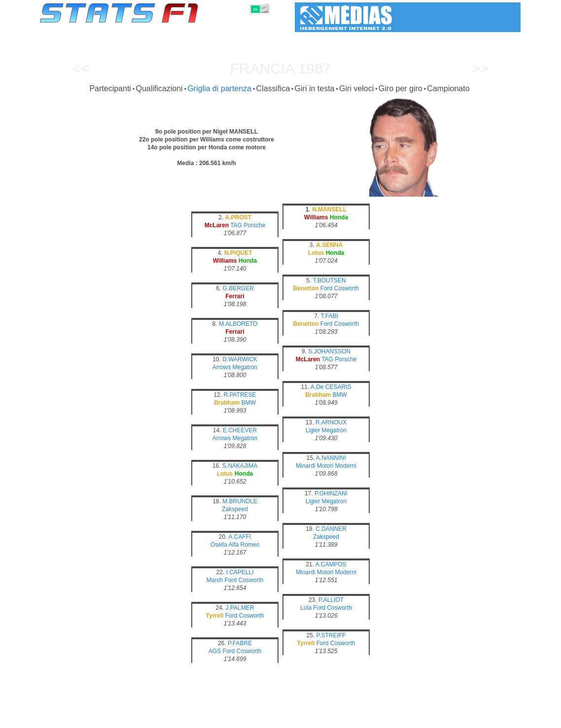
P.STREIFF (331, 635)
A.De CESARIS (331, 387)
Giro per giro (401, 88)
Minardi (305, 466)
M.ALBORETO (238, 324)
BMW (249, 403)
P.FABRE (240, 643)
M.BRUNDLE (240, 501)
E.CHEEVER (240, 430)
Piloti (185, 719)
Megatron (245, 367)
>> (480, 68)
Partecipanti (110, 88)
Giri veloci (356, 88)
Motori (255, 719)
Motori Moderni (337, 466)
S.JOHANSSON (329, 351)
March (215, 580)
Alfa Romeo (244, 545)
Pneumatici (291, 719)
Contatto (502, 719)
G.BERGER (238, 288)
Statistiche (74, 719)
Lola (306, 608)
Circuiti (360, 719)
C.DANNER (331, 529)
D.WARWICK (240, 359)
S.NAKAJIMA (240, 466)
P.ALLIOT (331, 600)
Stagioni (112, 719)
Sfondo (469, 719)
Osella (219, 545)
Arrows (222, 367)
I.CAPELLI (240, 572)
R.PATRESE (240, 395)
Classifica (273, 88)
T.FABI (329, 316)
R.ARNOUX (331, 422)
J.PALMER (240, 608)
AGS (215, 651)
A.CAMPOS (331, 564)
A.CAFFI (240, 537)
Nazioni (329, 719)
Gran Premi (151, 719)
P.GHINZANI (331, 493)
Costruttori (219, 719)
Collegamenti (429, 719)
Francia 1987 (280, 68)
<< (81, 68)
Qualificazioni (159, 88)
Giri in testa (315, 88)
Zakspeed (235, 509)
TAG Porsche (248, 225)
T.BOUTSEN (329, 280)
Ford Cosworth (340, 288)
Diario (390, 719)
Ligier (313, 430)
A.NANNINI (331, 458)
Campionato (448, 88)
